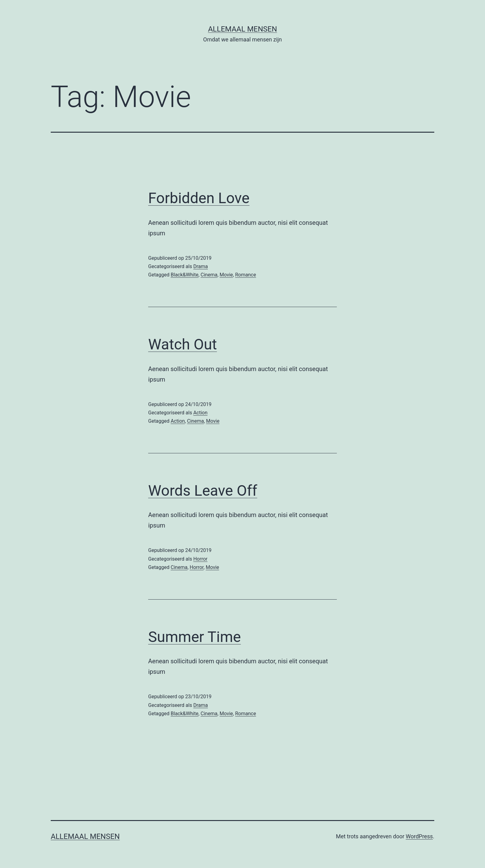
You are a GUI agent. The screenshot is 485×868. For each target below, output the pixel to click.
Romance (245, 275)
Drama (201, 266)
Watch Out (182, 344)
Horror (200, 559)
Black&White (185, 275)
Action (200, 413)
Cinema (209, 275)
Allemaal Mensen (242, 29)
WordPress (419, 836)
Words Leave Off (203, 491)
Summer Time (195, 637)
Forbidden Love (199, 198)
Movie (226, 275)
